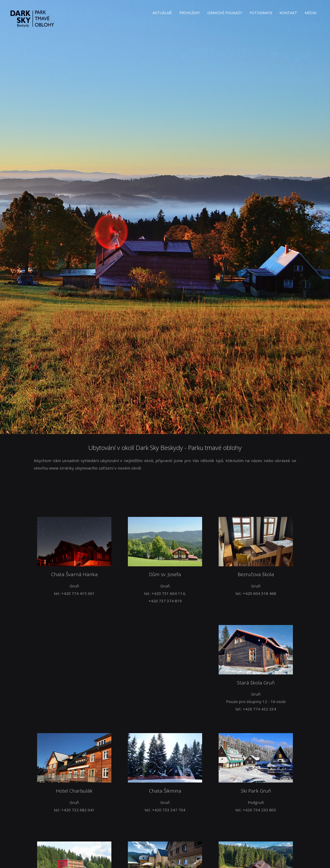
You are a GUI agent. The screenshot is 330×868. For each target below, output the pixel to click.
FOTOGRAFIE (261, 13)
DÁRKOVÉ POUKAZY (225, 13)
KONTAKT (288, 13)
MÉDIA (311, 13)
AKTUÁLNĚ (162, 13)
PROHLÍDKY (189, 13)
